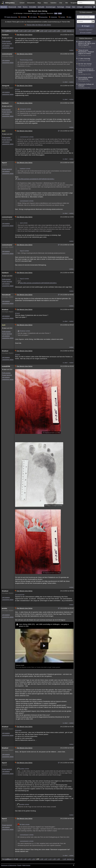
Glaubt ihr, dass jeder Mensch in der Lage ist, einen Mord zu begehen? (86, 44)
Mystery (25, 7)
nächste (69, 31)
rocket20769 (6, 366)
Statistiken (53, 3)
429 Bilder (24, 17)
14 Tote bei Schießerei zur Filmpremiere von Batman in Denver (86, 72)
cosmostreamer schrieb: (26, 137)
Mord (35, 13)
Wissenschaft (12, 7)
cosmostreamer (7, 54)
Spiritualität (41, 7)
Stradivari (5, 310)
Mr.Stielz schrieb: (24, 825)
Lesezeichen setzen (8, 48)
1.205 (37, 31)
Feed (56, 13)
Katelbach (5, 35)
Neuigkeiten (74, 3)
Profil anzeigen (6, 41)
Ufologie (68, 7)
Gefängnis (43, 13)
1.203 (29, 31)
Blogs (39, 3)
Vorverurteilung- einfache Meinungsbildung (86, 79)
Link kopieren (6, 46)
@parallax (18, 730)
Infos (70, 17)
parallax (4, 608)
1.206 (42, 31)
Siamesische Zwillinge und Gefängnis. (86, 86)
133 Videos (33, 17)
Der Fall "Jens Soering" (86, 65)
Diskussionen (31, 3)
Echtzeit (22, 3)
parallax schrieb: (23, 769)
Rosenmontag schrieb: (25, 60)
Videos (46, 3)
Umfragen (80, 7)
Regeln (19, 865)
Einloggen (87, 26)
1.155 (21, 31)
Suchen (63, 17)
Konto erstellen (87, 33)
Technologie (61, 7)
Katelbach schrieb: (24, 169)
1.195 (25, 31)
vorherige (8, 31)
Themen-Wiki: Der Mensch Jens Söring (39, 25)
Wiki (67, 3)
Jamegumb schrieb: (24, 109)
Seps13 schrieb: (23, 251)
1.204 (33, 31)
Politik (20, 7)
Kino (38, 13)
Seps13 (4, 163)
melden (71, 50)
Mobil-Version (26, 865)
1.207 (46, 31)
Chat (61, 3)
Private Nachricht (7, 44)
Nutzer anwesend (86, 12)
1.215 (50, 31)
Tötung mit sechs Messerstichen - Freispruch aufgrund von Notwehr (86, 53)
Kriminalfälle (33, 7)
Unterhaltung (88, 7)
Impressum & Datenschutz (9, 865)
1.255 (54, 31)
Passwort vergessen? (86, 30)
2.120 (64, 31)
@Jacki (17, 89)
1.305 (58, 31)
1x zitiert (65, 82)
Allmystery (10, 3)
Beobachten (44, 17)
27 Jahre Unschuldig (86, 60)
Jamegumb (6, 86)
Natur (74, 7)
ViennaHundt (6, 295)
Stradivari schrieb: (24, 331)
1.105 (17, 31)
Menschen (4, 7)
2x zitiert (65, 213)
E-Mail (60, 13)
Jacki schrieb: (23, 223)
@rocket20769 (20, 595)
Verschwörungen (51, 7)
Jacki (4, 131)
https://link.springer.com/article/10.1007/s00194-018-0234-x (36, 179)
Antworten (54, 17)
